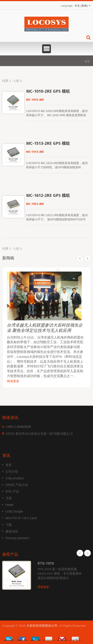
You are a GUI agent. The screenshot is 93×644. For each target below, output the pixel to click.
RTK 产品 (12, 491)
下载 (9, 525)
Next (87, 258)
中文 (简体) (81, 6)
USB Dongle (14, 511)
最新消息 (12, 531)
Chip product (15, 478)
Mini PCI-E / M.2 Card (21, 518)
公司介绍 (12, 472)
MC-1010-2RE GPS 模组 (48, 91)
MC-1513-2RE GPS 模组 (48, 143)
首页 (87, 61)
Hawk (10, 505)
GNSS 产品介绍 (17, 485)
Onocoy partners (17, 538)
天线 (9, 498)
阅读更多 (13, 381)
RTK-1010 (46, 563)
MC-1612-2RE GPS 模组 (48, 195)
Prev (80, 258)
